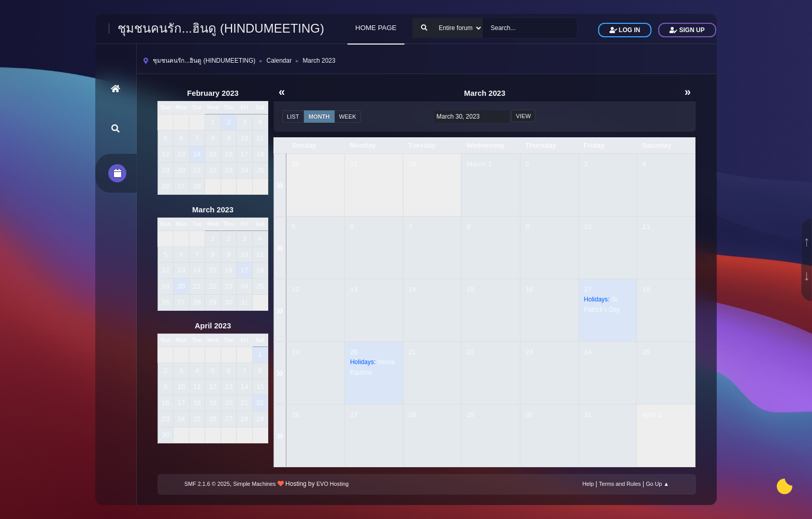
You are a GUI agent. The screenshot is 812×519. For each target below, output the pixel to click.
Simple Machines (254, 484)
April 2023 (213, 326)
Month (319, 117)
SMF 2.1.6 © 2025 (207, 484)
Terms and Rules (620, 484)
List (293, 117)
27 (354, 164)
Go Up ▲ (657, 484)
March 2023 (213, 210)
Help (588, 484)
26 (295, 164)
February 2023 (213, 93)
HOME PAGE (376, 28)
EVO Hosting (332, 484)
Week (348, 117)
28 (412, 164)
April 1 (652, 415)
